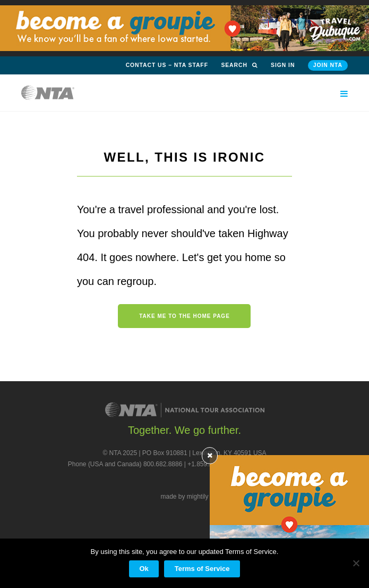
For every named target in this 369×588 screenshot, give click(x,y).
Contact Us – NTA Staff (167, 65)
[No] (356, 563)
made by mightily (184, 497)
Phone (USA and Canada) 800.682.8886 (125, 464)
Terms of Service (202, 569)
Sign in (283, 65)
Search (239, 65)
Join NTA (328, 65)
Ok (144, 569)
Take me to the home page (184, 316)
